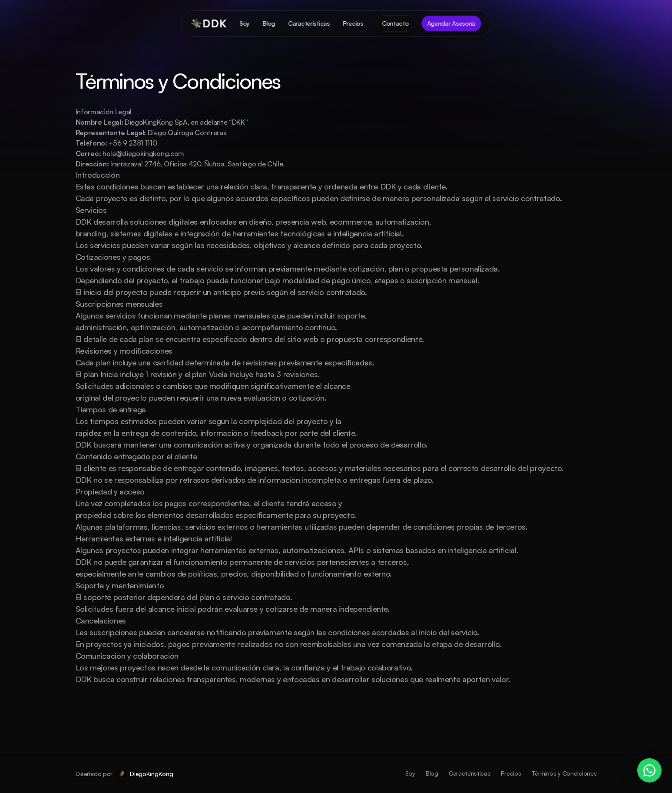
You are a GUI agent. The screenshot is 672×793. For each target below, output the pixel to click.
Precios (511, 773)
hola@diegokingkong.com (143, 153)
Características (470, 773)
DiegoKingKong (151, 774)
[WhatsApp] (649, 770)
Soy (410, 773)
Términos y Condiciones (564, 773)
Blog (432, 773)
